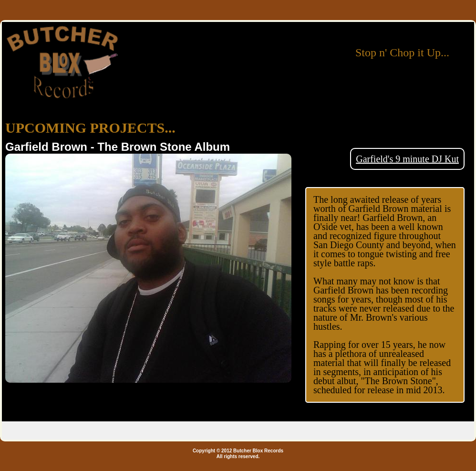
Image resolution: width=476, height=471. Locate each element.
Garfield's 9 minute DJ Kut (407, 159)
